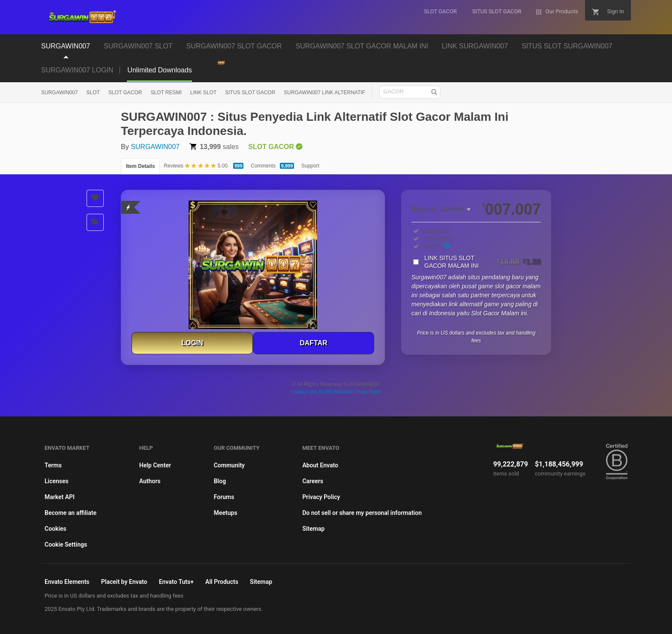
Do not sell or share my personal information (362, 513)
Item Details (140, 166)
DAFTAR (313, 343)
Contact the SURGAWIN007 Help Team (336, 392)
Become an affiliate (70, 513)
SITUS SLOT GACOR (250, 93)
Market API (60, 497)
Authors (150, 481)
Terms (53, 465)
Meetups (226, 513)
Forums (224, 497)
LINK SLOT (203, 93)
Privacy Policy (321, 497)
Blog (220, 481)
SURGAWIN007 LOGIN (77, 70)
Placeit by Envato (124, 582)
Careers (313, 481)
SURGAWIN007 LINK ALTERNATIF (324, 93)
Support (310, 166)
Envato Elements (67, 582)
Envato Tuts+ (176, 582)
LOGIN (192, 343)
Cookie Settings (66, 544)
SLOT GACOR (125, 93)
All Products (222, 582)
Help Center (155, 465)
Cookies (55, 529)
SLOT (93, 93)
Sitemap (313, 529)
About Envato (320, 465)
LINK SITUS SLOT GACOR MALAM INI (483, 262)
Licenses (57, 481)
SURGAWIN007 (60, 93)
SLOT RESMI (166, 93)
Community (229, 465)
